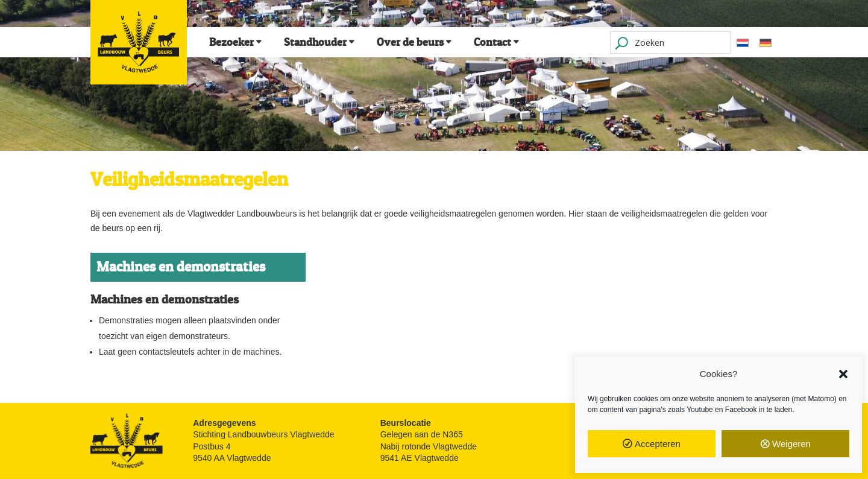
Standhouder (315, 42)
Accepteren (658, 444)
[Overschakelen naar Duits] (766, 43)
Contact (492, 42)
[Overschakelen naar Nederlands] (743, 43)
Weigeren (791, 444)
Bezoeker (231, 42)
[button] (843, 374)
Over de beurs (410, 42)
